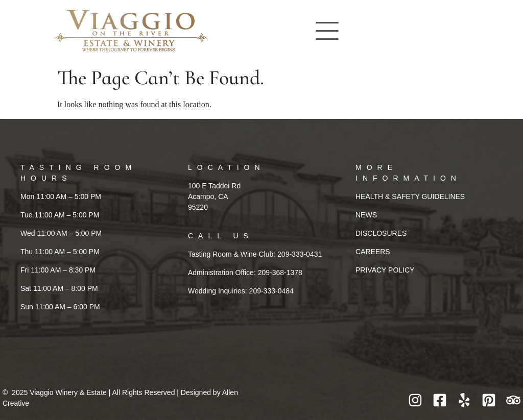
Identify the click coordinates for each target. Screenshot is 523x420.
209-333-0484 (271, 291)
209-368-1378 (280, 273)
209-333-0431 (300, 254)
